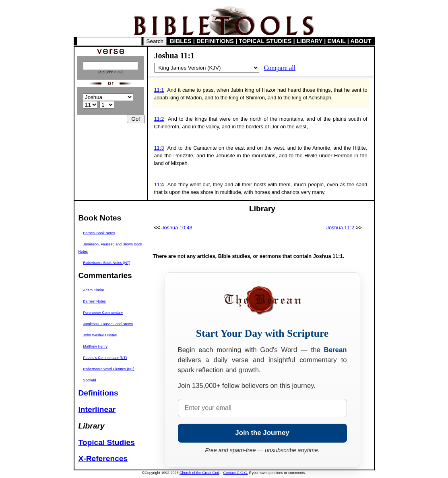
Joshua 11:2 (340, 228)
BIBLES (181, 41)
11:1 (159, 90)
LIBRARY (310, 41)
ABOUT (361, 41)
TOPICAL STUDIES (265, 41)
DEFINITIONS (215, 41)
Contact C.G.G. (236, 473)
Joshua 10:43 (177, 228)
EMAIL (336, 41)
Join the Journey (262, 433)
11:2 (159, 119)
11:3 (159, 148)
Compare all (280, 68)
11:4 (159, 184)
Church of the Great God (199, 473)
